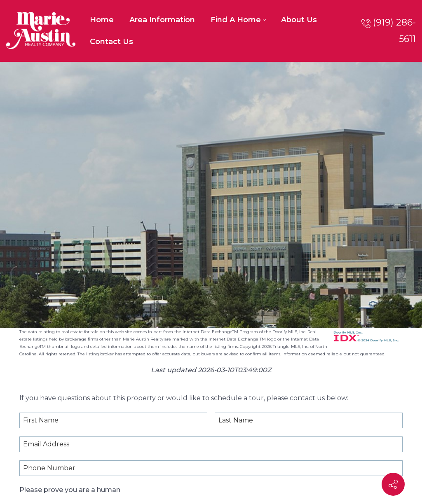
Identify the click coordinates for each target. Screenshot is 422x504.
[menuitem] (102, 20)
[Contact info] (393, 484)
